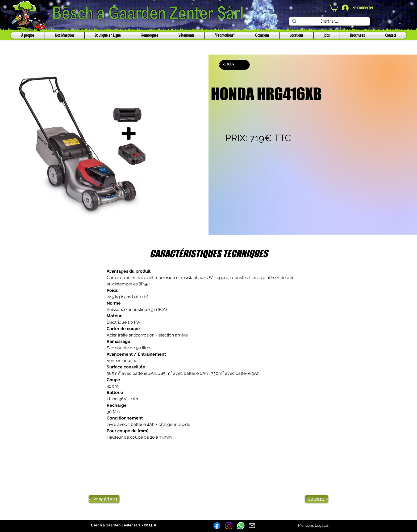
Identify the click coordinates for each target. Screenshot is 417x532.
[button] (333, 8)
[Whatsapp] (241, 526)
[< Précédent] (104, 499)
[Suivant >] (317, 499)
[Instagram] (229, 526)
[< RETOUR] (234, 65)
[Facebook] (217, 526)
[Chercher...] (329, 21)
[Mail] (252, 526)
